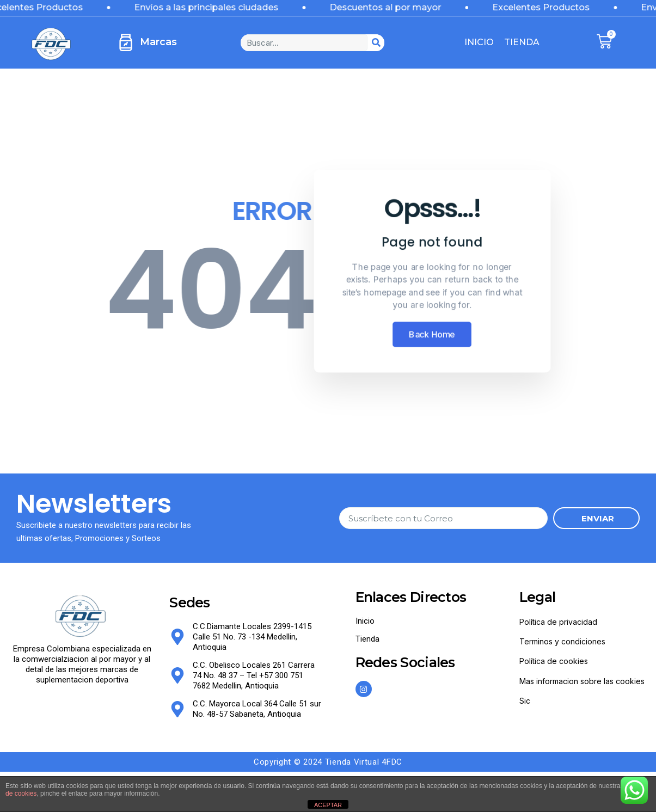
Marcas (158, 42)
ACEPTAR (328, 805)
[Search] (376, 43)
